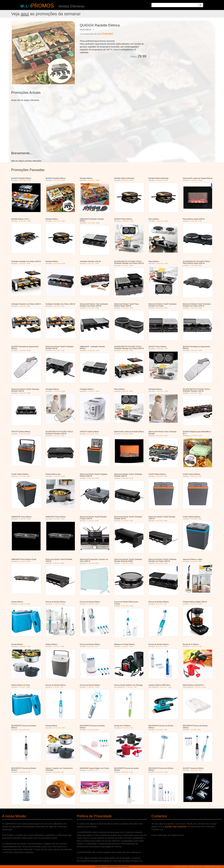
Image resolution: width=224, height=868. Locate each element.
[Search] (200, 5)
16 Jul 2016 (194, 561)
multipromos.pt (180, 867)
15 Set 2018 (90, 770)
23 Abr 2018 (22, 434)
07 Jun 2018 (125, 350)
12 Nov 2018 (56, 306)
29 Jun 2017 (22, 687)
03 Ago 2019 (160, 349)
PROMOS (42, 6)
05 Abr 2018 (90, 730)
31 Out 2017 (198, 687)
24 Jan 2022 (91, 521)
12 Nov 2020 (159, 308)
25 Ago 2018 (56, 772)
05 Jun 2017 (159, 646)
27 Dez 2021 (22, 393)
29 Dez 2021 (22, 221)
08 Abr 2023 (125, 180)
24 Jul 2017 (56, 687)
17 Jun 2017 (194, 646)
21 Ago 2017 (91, 687)
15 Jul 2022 (22, 561)
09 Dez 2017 (160, 391)
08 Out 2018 (125, 772)
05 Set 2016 (193, 221)
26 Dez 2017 (194, 393)
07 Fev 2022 (125, 521)
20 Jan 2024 (57, 221)
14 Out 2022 (22, 350)
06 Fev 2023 (56, 350)
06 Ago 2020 (125, 308)
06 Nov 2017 (125, 265)
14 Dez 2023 (125, 563)
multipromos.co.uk (212, 867)
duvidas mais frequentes (176, 827)
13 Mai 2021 (159, 476)
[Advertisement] (181, 41)
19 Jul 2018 (193, 730)
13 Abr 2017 (56, 646)
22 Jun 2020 (22, 476)
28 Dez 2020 (125, 478)
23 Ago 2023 (91, 350)
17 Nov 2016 (22, 263)
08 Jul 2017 (125, 391)
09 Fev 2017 (159, 604)
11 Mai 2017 (125, 646)
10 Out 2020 (57, 476)
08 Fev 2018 (22, 730)
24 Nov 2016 (91, 604)
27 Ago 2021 (22, 519)
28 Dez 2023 (159, 563)
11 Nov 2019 (91, 308)
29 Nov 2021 (194, 308)
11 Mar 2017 (91, 391)
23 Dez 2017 (91, 180)
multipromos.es (195, 867)
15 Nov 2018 (22, 306)
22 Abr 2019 (90, 434)
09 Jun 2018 (125, 728)
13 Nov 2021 (194, 350)
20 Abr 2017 (90, 646)
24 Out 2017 (164, 687)
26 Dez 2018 (56, 436)
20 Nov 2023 (91, 563)
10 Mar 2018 (57, 728)
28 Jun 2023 (160, 180)
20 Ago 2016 (57, 604)
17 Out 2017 (129, 687)
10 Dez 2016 (57, 263)
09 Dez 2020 (57, 180)
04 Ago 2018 (160, 263)
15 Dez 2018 (22, 180)
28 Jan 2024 (194, 180)
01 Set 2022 (56, 563)
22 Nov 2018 (159, 772)
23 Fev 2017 (194, 604)
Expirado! (108, 34)
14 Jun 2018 (159, 730)
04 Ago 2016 (22, 604)
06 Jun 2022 (194, 519)
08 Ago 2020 (125, 221)
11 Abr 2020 (194, 436)
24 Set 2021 (57, 519)
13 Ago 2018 (194, 265)
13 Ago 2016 (160, 221)
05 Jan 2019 (194, 770)
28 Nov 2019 (125, 434)
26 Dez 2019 (159, 436)
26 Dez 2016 (91, 263)
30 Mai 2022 (159, 521)
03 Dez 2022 (91, 223)
